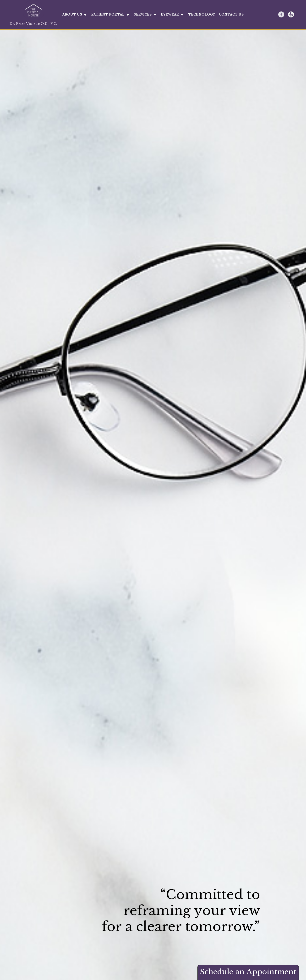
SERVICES (143, 14)
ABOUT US (72, 14)
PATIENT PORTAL (108, 14)
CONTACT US (231, 14)
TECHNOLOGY (202, 14)
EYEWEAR (170, 14)
